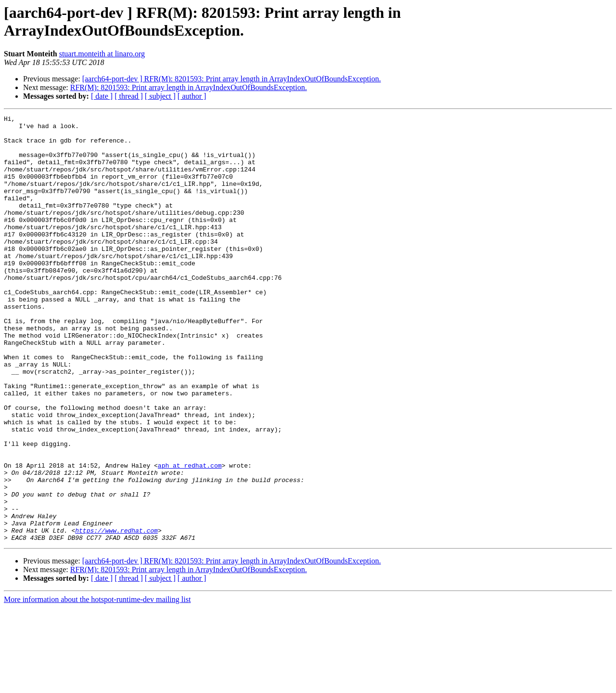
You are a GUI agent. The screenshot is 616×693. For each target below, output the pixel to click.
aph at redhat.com (190, 536)
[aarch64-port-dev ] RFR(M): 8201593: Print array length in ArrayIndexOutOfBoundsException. (232, 79)
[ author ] (192, 96)
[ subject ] (160, 96)
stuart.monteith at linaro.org (102, 54)
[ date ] (102, 96)
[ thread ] (129, 96)
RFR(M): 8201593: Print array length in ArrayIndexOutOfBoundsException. (189, 87)
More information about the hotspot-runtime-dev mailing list (97, 685)
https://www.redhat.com (116, 614)
